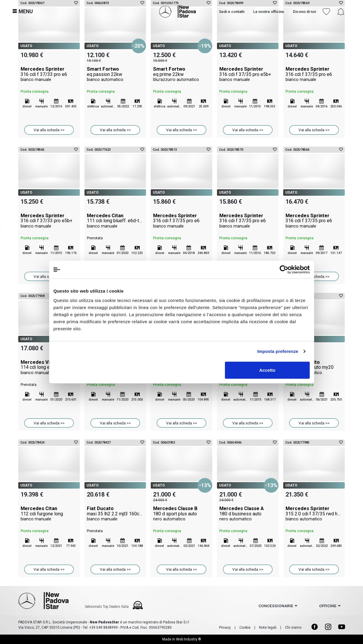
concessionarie (276, 606)
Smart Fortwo (115, 74)
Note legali (268, 628)
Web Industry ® (189, 639)
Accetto (267, 370)
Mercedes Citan (115, 221)
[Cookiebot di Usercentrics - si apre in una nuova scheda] (284, 270)
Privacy (225, 628)
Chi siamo (293, 628)
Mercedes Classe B (181, 514)
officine (328, 606)
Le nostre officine (268, 11)
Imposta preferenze (278, 351)
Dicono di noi (304, 11)
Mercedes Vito (314, 367)
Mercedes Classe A (248, 514)
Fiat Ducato (115, 514)
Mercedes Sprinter (49, 74)
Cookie (245, 628)
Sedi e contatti (231, 11)
